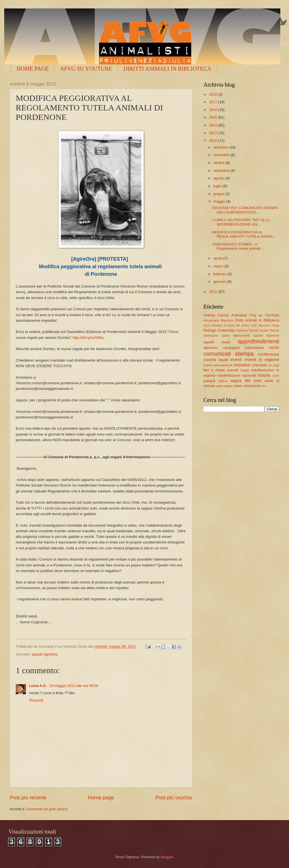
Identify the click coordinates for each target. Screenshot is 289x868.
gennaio (220, 282)
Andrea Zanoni (216, 315)
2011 (214, 292)
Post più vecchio (174, 798)
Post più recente (28, 798)
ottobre (219, 163)
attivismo (211, 348)
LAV (254, 325)
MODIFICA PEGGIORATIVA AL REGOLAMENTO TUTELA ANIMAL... (244, 234)
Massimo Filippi (269, 326)
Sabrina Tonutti (247, 330)
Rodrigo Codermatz (219, 330)
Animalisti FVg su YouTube (255, 315)
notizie (264, 375)
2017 (214, 102)
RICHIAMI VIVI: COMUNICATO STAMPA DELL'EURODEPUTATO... (245, 210)
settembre (222, 171)
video (238, 386)
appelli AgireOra (45, 654)
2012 (214, 141)
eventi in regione (262, 359)
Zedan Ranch (269, 330)
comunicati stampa (229, 354)
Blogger (167, 857)
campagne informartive (243, 348)
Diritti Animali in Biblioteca (257, 320)
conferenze (269, 354)
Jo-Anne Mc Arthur (237, 326)
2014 (214, 125)
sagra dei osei (246, 380)
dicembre (221, 147)
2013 (214, 133)
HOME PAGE (33, 69)
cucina (210, 359)
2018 (214, 94)
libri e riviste (214, 370)
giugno (219, 194)
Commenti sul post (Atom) (47, 809)
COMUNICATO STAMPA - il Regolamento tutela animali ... (238, 246)
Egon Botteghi (213, 326)
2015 (214, 117)
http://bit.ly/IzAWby (88, 338)
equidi (223, 360)
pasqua (209, 381)
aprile (218, 258)
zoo (264, 386)
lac (270, 365)
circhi (274, 347)
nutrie (276, 376)
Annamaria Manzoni (218, 320)
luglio (218, 186)
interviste (260, 365)
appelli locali (217, 342)
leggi (276, 365)
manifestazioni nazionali (237, 375)
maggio (220, 201)
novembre (222, 155)
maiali (245, 370)
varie (219, 386)
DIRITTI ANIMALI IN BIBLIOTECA (167, 69)
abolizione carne (217, 335)
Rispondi (36, 700)
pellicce (223, 381)
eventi (236, 359)
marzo (219, 266)
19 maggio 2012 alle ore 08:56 (74, 686)
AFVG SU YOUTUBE (86, 69)
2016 (214, 110)
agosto (219, 178)
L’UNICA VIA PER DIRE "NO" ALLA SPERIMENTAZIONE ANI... (241, 222)
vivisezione (252, 386)
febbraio (220, 274)
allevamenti (242, 335)
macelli (233, 370)
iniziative (242, 365)
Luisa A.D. (38, 686)
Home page (101, 798)
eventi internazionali (218, 365)
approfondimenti (258, 341)
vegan (228, 386)
